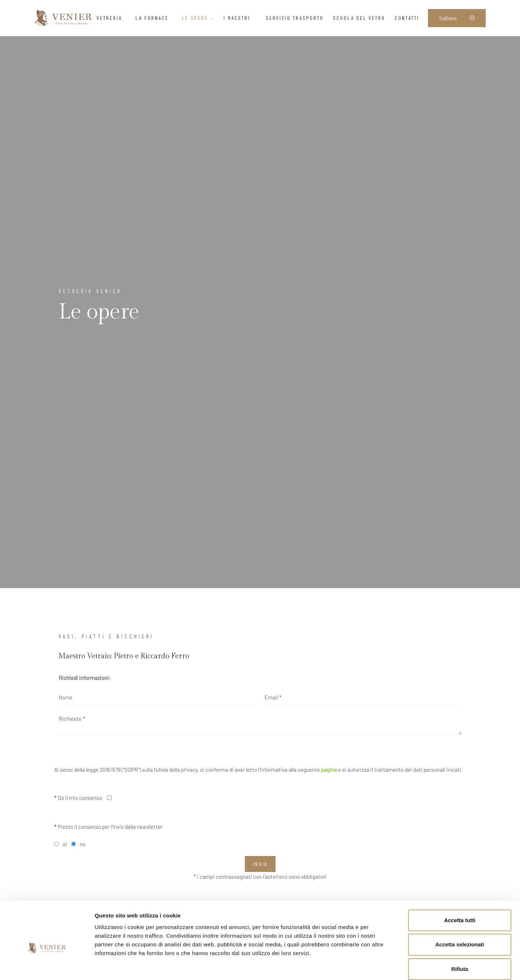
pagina (329, 770)
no (83, 844)
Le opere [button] (198, 18)
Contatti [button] (409, 18)
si (65, 844)
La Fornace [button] (154, 18)
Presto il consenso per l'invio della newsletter (108, 827)
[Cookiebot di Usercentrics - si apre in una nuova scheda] (47, 966)
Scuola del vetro (359, 18)
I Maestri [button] (240, 18)
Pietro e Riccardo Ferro (151, 656)
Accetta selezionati (460, 908)
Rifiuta (460, 932)
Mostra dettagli (380, 966)
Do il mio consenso (78, 798)
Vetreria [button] (111, 18)
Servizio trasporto (295, 18)
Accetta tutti (460, 883)
